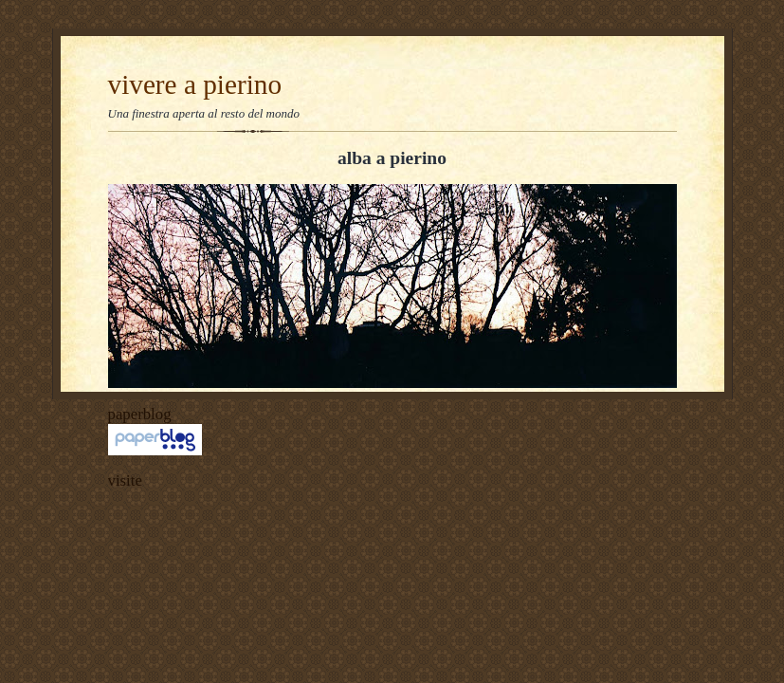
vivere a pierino (195, 84)
